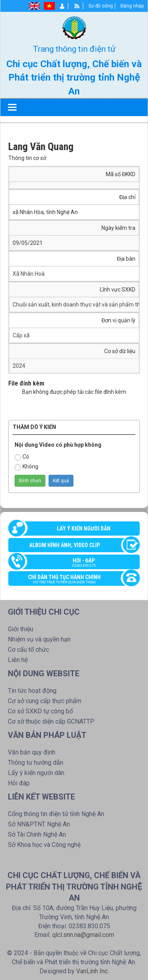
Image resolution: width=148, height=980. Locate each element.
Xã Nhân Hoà (29, 274)
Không (26, 467)
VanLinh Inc (92, 971)
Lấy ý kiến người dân (84, 529)
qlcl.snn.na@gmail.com (83, 935)
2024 (19, 366)
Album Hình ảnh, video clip (65, 545)
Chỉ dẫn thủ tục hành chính (70, 580)
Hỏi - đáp (78, 563)
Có (22, 457)
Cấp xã (21, 335)
